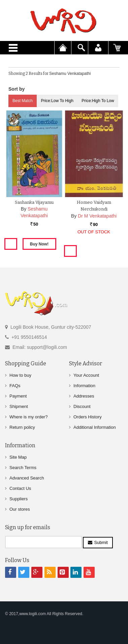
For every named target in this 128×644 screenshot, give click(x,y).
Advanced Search (27, 478)
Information (84, 386)
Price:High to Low (98, 101)
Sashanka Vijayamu (34, 202)
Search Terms (23, 468)
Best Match (23, 101)
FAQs (15, 386)
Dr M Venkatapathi (97, 216)
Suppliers (19, 499)
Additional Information (95, 427)
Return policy (22, 427)
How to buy (20, 375)
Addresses (84, 396)
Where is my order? (28, 417)
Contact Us (20, 488)
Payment (18, 396)
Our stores (20, 509)
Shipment (19, 406)
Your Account (86, 375)
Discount (82, 406)
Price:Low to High (57, 101)
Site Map (18, 457)
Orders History (88, 417)
